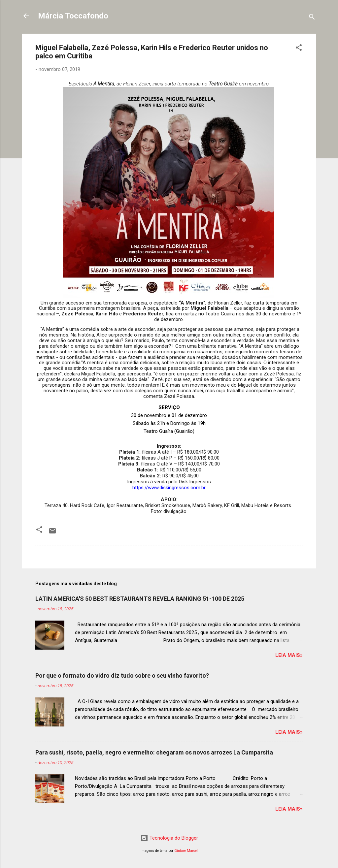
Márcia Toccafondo (73, 16)
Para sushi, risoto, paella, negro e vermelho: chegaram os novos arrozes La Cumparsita (154, 752)
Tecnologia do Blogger (169, 838)
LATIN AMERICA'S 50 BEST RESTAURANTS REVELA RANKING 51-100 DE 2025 (140, 599)
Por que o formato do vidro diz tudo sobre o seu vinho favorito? (122, 675)
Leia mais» (289, 655)
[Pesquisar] (312, 18)
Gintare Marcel (186, 851)
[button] (299, 49)
